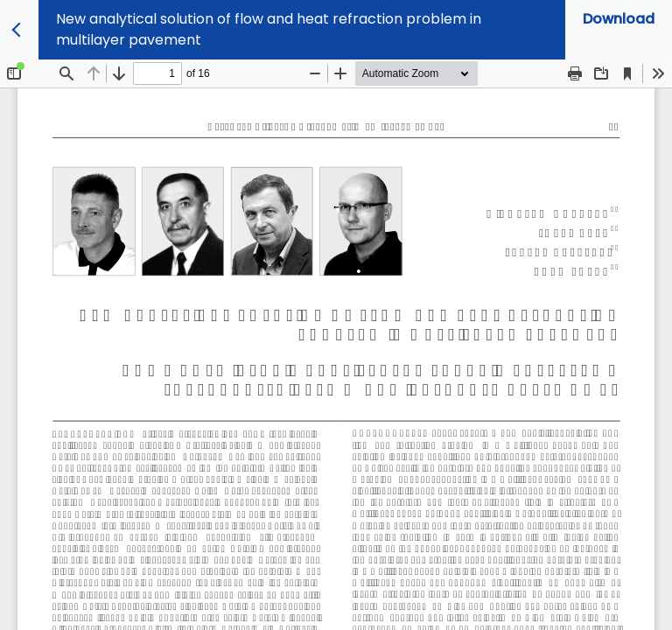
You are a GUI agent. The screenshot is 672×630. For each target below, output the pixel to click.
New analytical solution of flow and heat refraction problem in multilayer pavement (269, 29)
